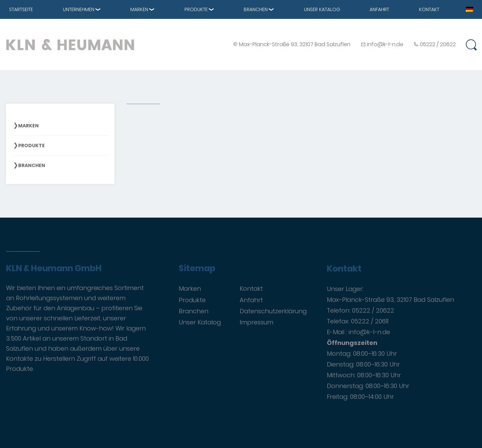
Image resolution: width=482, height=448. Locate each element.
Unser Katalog (322, 9)
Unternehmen (79, 9)
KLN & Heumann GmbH (54, 268)
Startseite (21, 9)
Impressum (256, 322)
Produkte (196, 9)
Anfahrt (379, 9)
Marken (139, 9)
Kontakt (429, 9)
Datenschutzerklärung (273, 311)
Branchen (256, 9)
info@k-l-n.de (385, 44)
